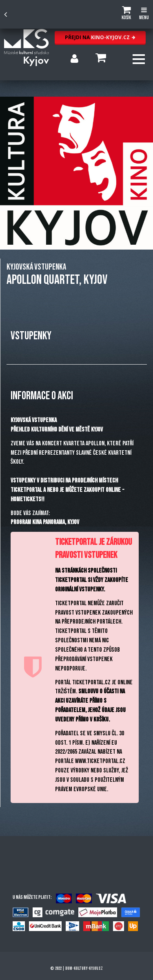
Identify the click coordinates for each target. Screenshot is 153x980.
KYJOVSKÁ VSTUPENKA (36, 267)
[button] (126, 14)
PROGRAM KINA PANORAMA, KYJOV (45, 522)
